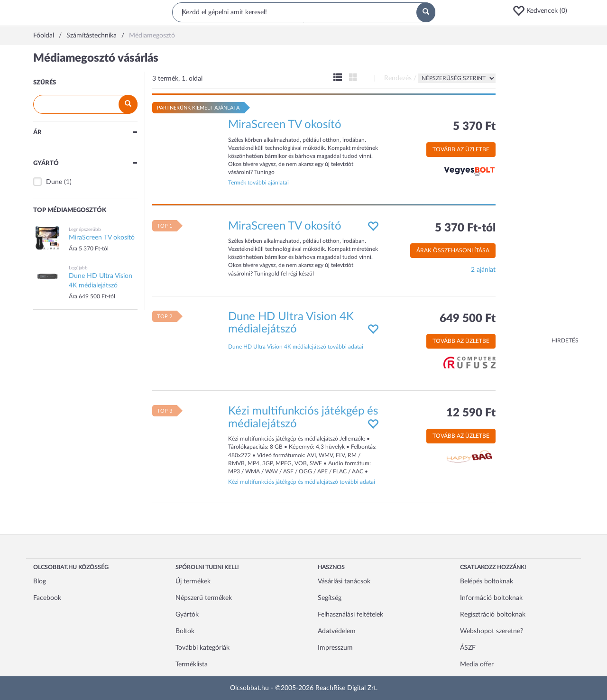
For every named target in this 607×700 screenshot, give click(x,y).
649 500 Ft (468, 319)
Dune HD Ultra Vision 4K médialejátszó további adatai (296, 347)
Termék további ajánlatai (258, 183)
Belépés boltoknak (487, 581)
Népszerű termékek (204, 598)
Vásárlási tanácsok (344, 581)
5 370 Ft (474, 127)
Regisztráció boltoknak (493, 615)
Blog (40, 581)
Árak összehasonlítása (453, 250)
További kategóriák (202, 648)
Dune (54, 182)
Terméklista (192, 664)
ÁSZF (468, 648)
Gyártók (187, 615)
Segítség (330, 598)
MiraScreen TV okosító (285, 125)
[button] (543, 11)
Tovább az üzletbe (461, 149)
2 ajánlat (483, 270)
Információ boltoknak (491, 598)
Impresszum (335, 648)
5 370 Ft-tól (465, 228)
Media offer (477, 664)
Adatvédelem (337, 631)
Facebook (47, 598)
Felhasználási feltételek (350, 615)
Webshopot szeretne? (492, 631)
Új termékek (193, 581)
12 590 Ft (471, 413)
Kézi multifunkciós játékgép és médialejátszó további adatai (302, 482)
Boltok (185, 631)
